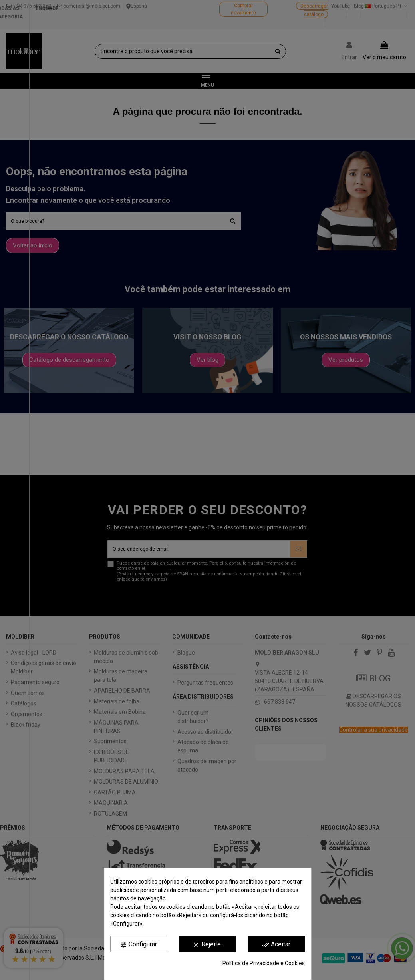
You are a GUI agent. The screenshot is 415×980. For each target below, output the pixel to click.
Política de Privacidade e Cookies (264, 963)
